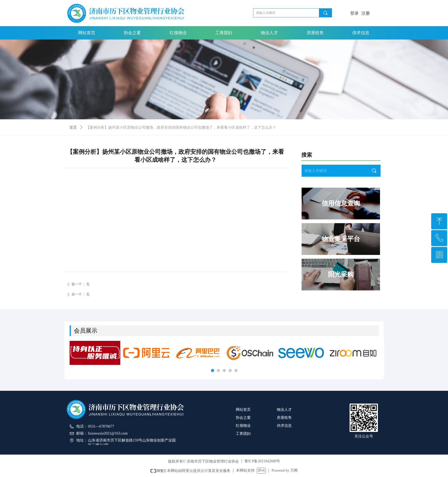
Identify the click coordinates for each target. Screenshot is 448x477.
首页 (73, 127)
